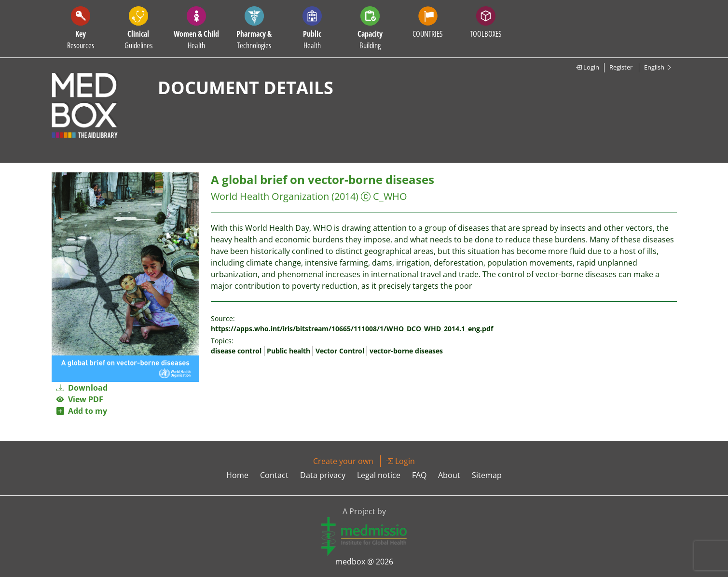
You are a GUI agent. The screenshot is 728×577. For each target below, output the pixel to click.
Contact (274, 475)
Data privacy (323, 475)
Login (587, 67)
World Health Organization (270, 196)
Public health (288, 351)
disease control (236, 351)
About (449, 475)
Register (621, 67)
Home (237, 475)
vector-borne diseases (406, 351)
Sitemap (487, 475)
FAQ (419, 475)
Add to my (82, 411)
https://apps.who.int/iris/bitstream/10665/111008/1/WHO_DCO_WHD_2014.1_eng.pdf (352, 329)
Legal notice (379, 475)
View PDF (80, 399)
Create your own (343, 461)
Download (82, 388)
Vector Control (340, 351)
